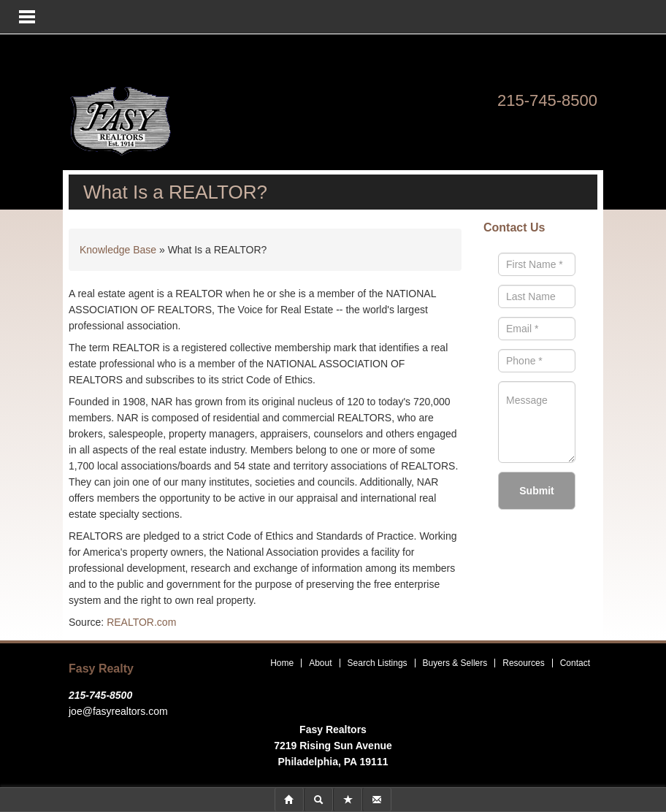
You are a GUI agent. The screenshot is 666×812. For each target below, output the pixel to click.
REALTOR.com (141, 622)
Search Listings (378, 663)
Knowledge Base (118, 250)
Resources (523, 663)
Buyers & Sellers (455, 663)
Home (282, 663)
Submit (536, 491)
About (320, 663)
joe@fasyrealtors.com (118, 711)
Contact (575, 663)
